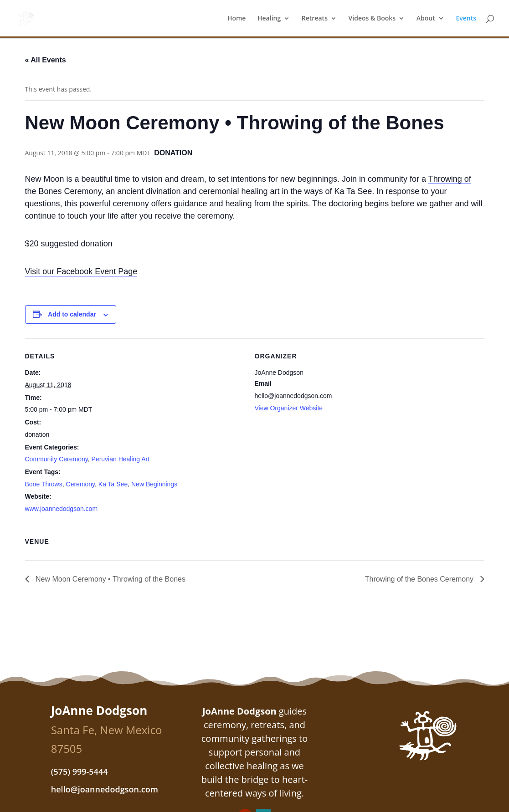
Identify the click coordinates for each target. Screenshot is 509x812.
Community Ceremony (57, 459)
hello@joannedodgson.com (105, 789)
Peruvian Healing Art (121, 459)
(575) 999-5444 (80, 771)
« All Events (46, 60)
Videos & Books (372, 19)
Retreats (315, 19)
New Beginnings (154, 484)
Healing (269, 19)
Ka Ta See (113, 484)
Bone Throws (44, 484)
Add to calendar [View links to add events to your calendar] (72, 314)
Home (237, 19)
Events (466, 19)
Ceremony (81, 484)
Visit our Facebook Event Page (81, 271)
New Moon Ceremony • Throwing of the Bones (110, 579)
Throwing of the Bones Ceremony (420, 579)
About (426, 19)
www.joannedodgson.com (62, 509)
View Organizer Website (289, 408)
